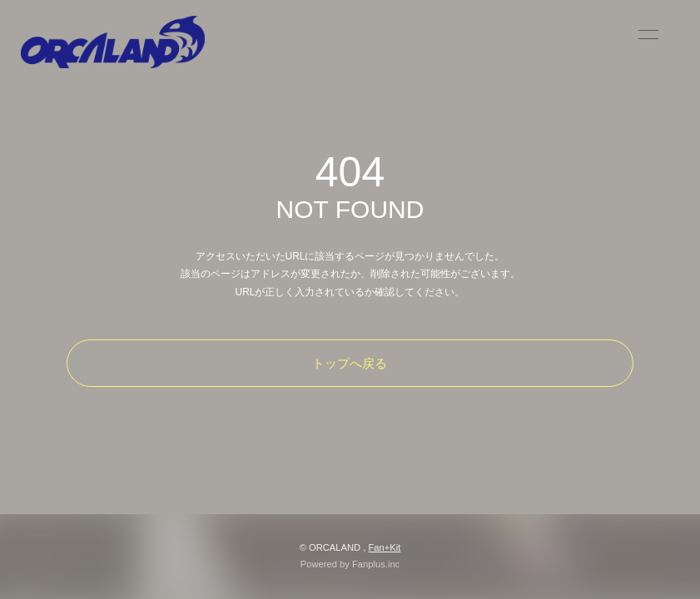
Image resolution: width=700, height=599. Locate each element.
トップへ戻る (350, 363)
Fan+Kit (384, 547)
